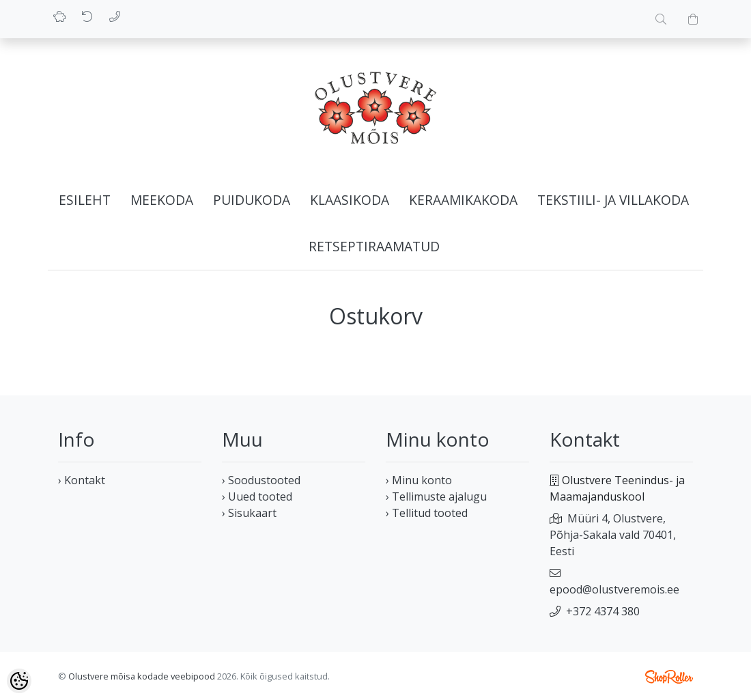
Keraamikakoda (463, 200)
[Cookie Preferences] (19, 681)
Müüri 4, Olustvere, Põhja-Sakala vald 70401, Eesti (613, 535)
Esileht (85, 200)
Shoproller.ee (669, 677)
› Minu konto (419, 480)
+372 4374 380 (603, 611)
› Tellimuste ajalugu (436, 496)
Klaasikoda (350, 200)
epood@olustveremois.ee (614, 589)
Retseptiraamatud (374, 246)
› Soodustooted (261, 480)
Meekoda (162, 200)
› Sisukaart (249, 513)
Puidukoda (252, 200)
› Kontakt (82, 480)
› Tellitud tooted (427, 513)
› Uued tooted (257, 496)
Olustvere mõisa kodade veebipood (142, 676)
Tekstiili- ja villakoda (613, 200)
